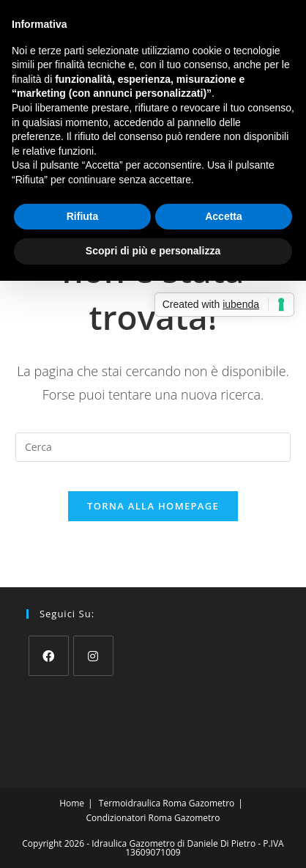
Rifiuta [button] (83, 216)
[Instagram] (93, 656)
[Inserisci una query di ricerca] (153, 447)
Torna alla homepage (153, 506)
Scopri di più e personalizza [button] (153, 251)
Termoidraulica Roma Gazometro (167, 803)
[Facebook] (49, 656)
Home (72, 803)
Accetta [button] (224, 216)
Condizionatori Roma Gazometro (153, 818)
